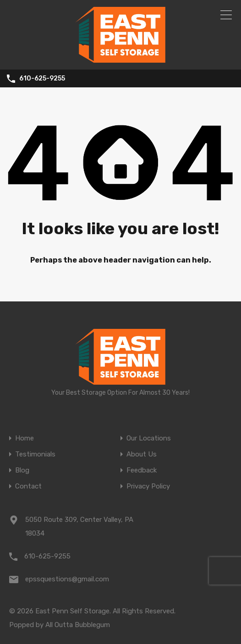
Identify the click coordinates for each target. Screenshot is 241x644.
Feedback (142, 470)
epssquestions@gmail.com (67, 579)
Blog (22, 470)
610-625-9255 (42, 79)
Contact (28, 486)
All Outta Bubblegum (78, 625)
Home (25, 438)
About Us (142, 454)
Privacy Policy (148, 486)
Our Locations (149, 438)
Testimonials (35, 454)
